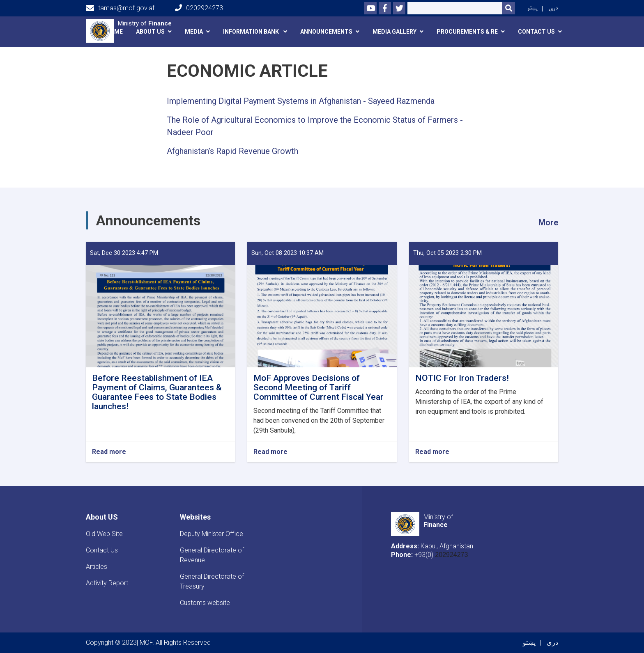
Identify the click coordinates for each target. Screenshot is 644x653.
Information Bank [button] (252, 32)
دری (553, 8)
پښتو (532, 8)
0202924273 (199, 8)
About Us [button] (150, 32)
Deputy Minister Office (212, 534)
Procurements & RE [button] (467, 32)
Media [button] (194, 32)
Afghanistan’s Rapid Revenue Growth (232, 151)
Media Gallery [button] (394, 32)
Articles (97, 567)
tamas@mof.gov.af (120, 8)
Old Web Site (104, 534)
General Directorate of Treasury (212, 581)
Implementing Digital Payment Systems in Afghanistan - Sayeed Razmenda (301, 101)
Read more (109, 452)
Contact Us (102, 550)
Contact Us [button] (536, 32)
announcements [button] (326, 32)
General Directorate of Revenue (212, 555)
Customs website (205, 603)
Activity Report (107, 583)
